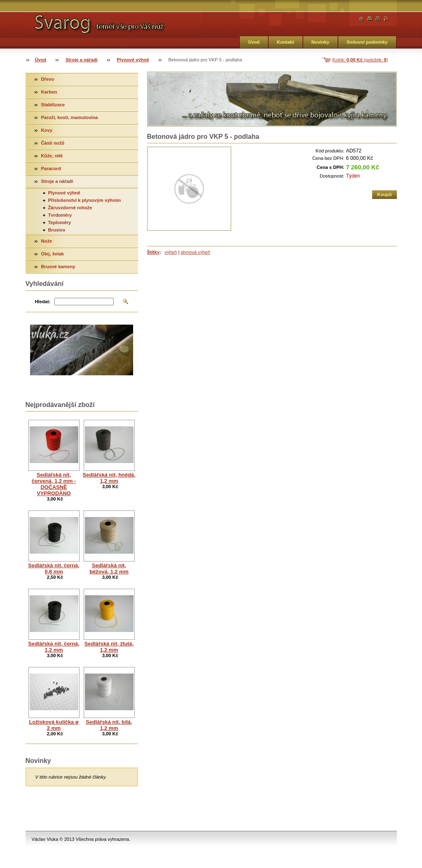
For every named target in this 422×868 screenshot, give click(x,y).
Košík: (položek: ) (360, 60)
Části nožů (53, 143)
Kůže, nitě (52, 156)
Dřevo (48, 79)
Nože (47, 241)
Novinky (321, 42)
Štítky (153, 252)
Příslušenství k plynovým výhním (85, 200)
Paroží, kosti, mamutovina (70, 117)
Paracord (51, 168)
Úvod (254, 42)
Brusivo (57, 230)
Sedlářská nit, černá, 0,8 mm (54, 569)
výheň (171, 252)
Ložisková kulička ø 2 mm (54, 725)
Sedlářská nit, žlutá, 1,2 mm (109, 647)
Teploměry (60, 222)
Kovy (47, 130)
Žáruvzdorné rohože (70, 208)
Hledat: (43, 302)
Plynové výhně (133, 60)
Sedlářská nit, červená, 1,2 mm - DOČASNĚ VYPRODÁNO (54, 484)
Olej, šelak (53, 254)
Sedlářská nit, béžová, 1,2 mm (109, 569)
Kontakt (286, 42)
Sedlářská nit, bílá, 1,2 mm (109, 725)
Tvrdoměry (60, 215)
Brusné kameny (58, 267)
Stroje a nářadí (82, 60)
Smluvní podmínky (367, 42)
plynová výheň (195, 252)
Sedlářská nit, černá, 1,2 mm (54, 647)
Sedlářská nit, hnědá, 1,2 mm (109, 478)
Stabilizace (53, 105)
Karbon (49, 92)
